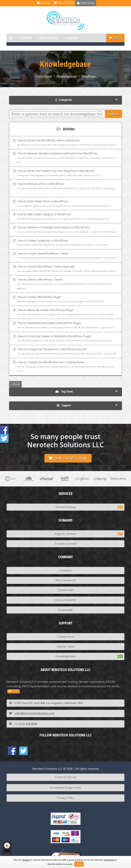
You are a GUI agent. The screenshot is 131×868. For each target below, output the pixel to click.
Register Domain (65, 534)
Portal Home (44, 76)
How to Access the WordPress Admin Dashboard (65, 143)
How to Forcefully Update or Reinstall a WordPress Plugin (65, 339)
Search (113, 114)
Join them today (68, 458)
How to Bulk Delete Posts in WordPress (65, 204)
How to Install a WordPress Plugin (65, 299)
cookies (26, 860)
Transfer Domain (65, 544)
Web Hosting (49, 38)
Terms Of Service (65, 777)
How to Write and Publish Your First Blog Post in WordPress (65, 173)
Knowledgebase (67, 76)
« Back (15, 384)
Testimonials (66, 590)
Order (115, 38)
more (14, 691)
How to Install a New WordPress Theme (65, 256)
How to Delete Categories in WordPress (65, 243)
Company (72, 38)
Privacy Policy (65, 798)
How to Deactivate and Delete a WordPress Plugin (65, 325)
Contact (44, 3)
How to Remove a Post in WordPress (65, 188)
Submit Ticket (66, 647)
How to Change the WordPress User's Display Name (65, 367)
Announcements (66, 600)
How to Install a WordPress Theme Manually (65, 269)
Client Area (86, 3)
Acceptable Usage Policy (65, 788)
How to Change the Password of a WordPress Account (65, 352)
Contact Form (66, 637)
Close (79, 864)
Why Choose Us (65, 580)
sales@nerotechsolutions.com (32, 713)
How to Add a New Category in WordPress (65, 217)
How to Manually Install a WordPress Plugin (65, 312)
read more (109, 860)
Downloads (65, 610)
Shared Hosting (66, 507)
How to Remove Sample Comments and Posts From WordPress (65, 158)
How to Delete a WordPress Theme (65, 284)
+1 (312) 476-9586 (23, 724)
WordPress (88, 76)
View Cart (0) (64, 3)
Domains (26, 38)
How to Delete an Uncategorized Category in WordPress (65, 230)
